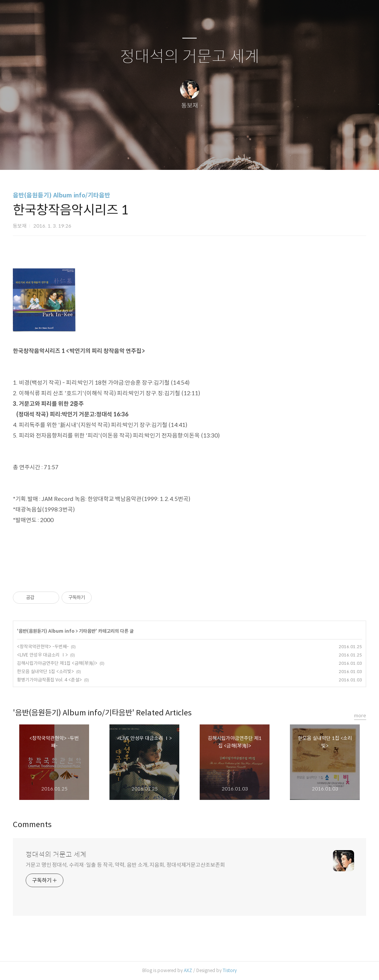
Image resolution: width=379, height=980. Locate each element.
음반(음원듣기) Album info (46, 631)
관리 (228, 154)
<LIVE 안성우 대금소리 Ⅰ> (42, 655)
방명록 (176, 154)
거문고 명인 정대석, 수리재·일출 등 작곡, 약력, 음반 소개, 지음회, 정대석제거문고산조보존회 (125, 865)
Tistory (230, 970)
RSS (202, 154)
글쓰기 (151, 154)
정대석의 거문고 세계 (190, 57)
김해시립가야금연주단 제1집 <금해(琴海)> (57, 663)
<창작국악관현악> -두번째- (43, 646)
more (360, 716)
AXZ (188, 970)
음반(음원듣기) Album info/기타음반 (62, 195)
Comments (32, 825)
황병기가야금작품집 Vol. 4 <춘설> (49, 680)
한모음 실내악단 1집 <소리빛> (45, 671)
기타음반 (87, 631)
